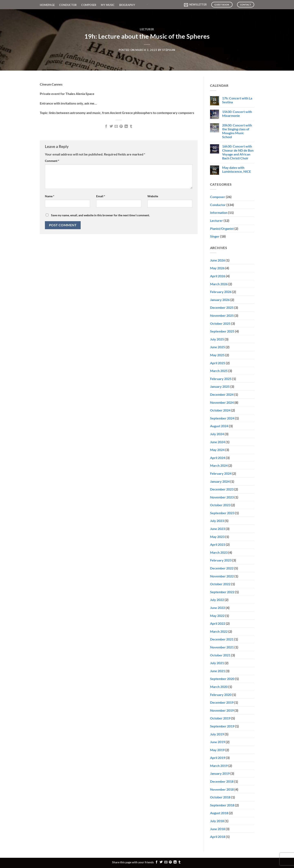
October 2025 (220, 323)
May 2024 (217, 450)
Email (101, 196)
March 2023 (219, 552)
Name (50, 196)
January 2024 (220, 481)
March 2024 (219, 465)
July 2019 (217, 734)
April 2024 (218, 458)
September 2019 (222, 726)
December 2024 (222, 394)
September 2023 (222, 513)
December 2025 (222, 307)
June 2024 (218, 442)
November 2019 (222, 710)
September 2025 (222, 331)
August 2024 (219, 426)
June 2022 (218, 608)
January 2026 (220, 300)
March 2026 (219, 284)
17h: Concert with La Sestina (237, 100)
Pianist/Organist (222, 228)
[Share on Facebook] (106, 126)
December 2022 (222, 568)
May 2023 (217, 537)
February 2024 (221, 473)
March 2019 (219, 766)
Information (219, 212)
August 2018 (219, 813)
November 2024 (222, 402)
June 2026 (218, 260)
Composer (89, 5)
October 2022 (220, 584)
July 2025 (217, 339)
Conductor (68, 5)
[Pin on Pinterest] (121, 126)
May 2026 (217, 268)
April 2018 (218, 837)
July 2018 (217, 821)
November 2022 (222, 576)
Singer (215, 236)
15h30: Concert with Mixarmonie (237, 114)
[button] (195, 5)
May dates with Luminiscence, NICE (237, 169)
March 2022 (219, 631)
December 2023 (222, 489)
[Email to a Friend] (116, 126)
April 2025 (218, 363)
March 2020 (219, 687)
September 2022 (222, 592)
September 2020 (222, 679)
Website (153, 196)
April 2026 (218, 276)
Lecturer (147, 29)
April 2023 (218, 544)
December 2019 (222, 702)
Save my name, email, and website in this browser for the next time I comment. (100, 215)
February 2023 (221, 560)
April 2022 (218, 623)
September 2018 (222, 805)
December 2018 (222, 781)
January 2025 (220, 386)
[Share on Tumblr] (131, 126)
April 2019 (218, 758)
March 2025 (219, 371)
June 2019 (218, 742)
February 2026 (221, 292)
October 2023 (220, 505)
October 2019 (220, 718)
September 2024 (222, 418)
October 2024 (220, 410)
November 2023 (222, 497)
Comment (52, 161)
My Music (108, 5)
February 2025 (221, 379)
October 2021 (220, 655)
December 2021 (222, 639)
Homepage (47, 5)
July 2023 (217, 521)
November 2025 (222, 315)
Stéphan (169, 50)
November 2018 (222, 789)
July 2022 (217, 600)
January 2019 (220, 773)
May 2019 (217, 750)
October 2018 (220, 797)
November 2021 (222, 647)
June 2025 (218, 347)
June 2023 (218, 529)
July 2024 (217, 434)
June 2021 (218, 671)
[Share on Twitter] (111, 126)
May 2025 (217, 355)
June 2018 (218, 829)
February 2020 (221, 695)
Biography (127, 5)
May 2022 (217, 616)
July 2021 (217, 663)
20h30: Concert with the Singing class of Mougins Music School (237, 131)
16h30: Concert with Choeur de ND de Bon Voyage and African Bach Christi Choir (238, 152)
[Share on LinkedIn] (126, 126)
